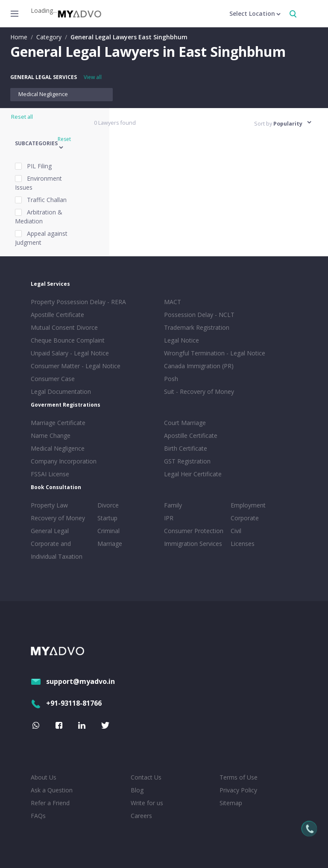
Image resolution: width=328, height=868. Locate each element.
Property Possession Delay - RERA (78, 302)
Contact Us (146, 777)
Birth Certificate (186, 448)
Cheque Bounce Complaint (68, 340)
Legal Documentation (61, 391)
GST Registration (187, 461)
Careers (141, 816)
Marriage (110, 544)
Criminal (108, 531)
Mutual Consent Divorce (64, 327)
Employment (248, 505)
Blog (137, 790)
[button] (49, 144)
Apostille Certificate (57, 315)
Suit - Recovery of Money (199, 391)
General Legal (50, 531)
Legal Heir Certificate (193, 474)
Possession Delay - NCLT (199, 315)
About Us (44, 777)
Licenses (243, 544)
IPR (169, 518)
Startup (107, 518)
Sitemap (231, 803)
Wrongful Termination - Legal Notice (215, 353)
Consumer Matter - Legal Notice (76, 366)
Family (173, 505)
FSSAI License (50, 474)
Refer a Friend (50, 803)
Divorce (108, 505)
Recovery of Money (58, 518)
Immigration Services (193, 544)
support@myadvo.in (73, 681)
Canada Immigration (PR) (199, 366)
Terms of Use (239, 777)
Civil (236, 531)
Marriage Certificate (58, 423)
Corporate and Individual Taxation (57, 550)
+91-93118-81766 (66, 703)
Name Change (51, 435)
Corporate (245, 518)
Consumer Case (53, 379)
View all (93, 77)
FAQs (38, 816)
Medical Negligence (43, 94)
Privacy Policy (238, 790)
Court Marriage (185, 423)
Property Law (49, 505)
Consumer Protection (194, 531)
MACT (173, 302)
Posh (171, 379)
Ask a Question (52, 790)
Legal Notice (182, 340)
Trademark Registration (197, 327)
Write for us (147, 803)
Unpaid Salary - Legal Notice (70, 353)
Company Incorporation (64, 461)
